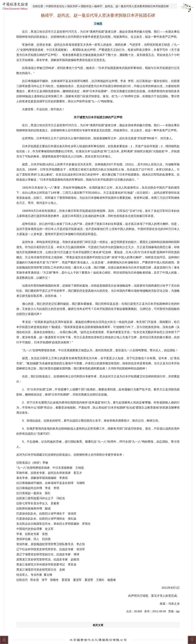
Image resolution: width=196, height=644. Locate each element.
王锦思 (98, 24)
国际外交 (86, 6)
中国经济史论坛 (55, 6)
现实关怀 (72, 6)
